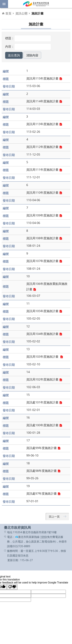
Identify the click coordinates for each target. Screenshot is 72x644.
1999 (43, 537)
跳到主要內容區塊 (2, 2)
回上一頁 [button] (54, 517)
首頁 (8, 13)
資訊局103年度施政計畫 (43, 357)
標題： (10, 38)
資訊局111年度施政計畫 (42, 170)
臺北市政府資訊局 (36, 4)
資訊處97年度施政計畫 (42, 493)
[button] (14, 55)
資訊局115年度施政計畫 (42, 78)
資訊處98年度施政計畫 (42, 471)
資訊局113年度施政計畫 (42, 124)
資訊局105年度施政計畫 (42, 311)
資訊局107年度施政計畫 (42, 261)
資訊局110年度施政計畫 (42, 192)
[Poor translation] (12, 587)
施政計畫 (38, 13)
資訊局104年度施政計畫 (42, 334)
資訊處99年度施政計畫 (42, 448)
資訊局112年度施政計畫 (42, 147)
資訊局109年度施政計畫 (42, 215)
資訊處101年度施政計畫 (42, 402)
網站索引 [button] (4, 4)
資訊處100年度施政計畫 (42, 425)
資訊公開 (21, 13)
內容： (10, 46)
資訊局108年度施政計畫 (42, 238)
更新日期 (13, 560)
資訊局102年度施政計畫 (42, 379)
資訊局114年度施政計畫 (42, 101)
